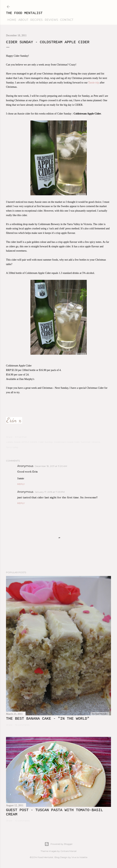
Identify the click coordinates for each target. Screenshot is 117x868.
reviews (50, 20)
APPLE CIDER (29, 442)
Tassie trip (94, 83)
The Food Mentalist (24, 13)
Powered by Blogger (59, 844)
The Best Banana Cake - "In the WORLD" (48, 719)
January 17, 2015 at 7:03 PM (50, 492)
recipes (35, 20)
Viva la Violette (79, 857)
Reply (21, 484)
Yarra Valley (12, 447)
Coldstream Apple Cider (67, 442)
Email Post (21, 437)
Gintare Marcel (68, 851)
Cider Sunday (46, 442)
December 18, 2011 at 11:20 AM (51, 466)
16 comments (22, 725)
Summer (86, 442)
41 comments (22, 821)
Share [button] (9, 437)
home (11, 20)
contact (65, 20)
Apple (17, 442)
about (22, 20)
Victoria (96, 442)
